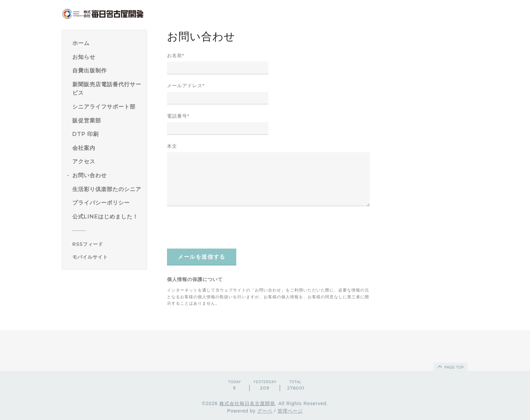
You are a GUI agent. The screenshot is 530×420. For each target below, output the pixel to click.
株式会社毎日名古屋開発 (247, 403)
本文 (172, 146)
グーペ (265, 411)
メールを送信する (202, 257)
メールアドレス (186, 86)
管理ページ (290, 411)
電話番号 (178, 116)
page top (450, 366)
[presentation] (218, 227)
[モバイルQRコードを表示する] (107, 257)
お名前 (176, 55)
